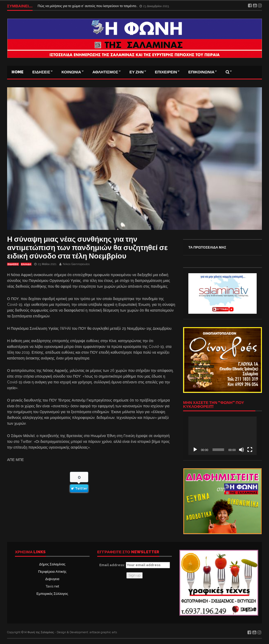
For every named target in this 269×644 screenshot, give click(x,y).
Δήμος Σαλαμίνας (52, 564)
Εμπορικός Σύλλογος (52, 594)
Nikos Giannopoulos (76, 264)
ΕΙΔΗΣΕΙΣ (41, 72)
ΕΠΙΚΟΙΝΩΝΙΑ (201, 72)
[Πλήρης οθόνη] (250, 450)
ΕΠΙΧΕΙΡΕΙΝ (166, 72)
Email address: (135, 565)
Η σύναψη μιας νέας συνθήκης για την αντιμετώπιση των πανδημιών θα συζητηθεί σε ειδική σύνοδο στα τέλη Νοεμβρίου (87, 248)
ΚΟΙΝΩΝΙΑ (71, 72)
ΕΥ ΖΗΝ (137, 72)
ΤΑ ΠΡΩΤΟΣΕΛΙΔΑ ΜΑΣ (207, 247)
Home (17, 72)
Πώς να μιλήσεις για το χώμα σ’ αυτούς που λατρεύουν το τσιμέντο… (88, 6)
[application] (223, 436)
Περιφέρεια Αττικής (52, 572)
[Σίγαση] (241, 450)
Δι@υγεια (52, 579)
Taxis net (52, 586)
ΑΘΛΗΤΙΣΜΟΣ (105, 72)
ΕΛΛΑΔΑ (26, 264)
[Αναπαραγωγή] (195, 450)
